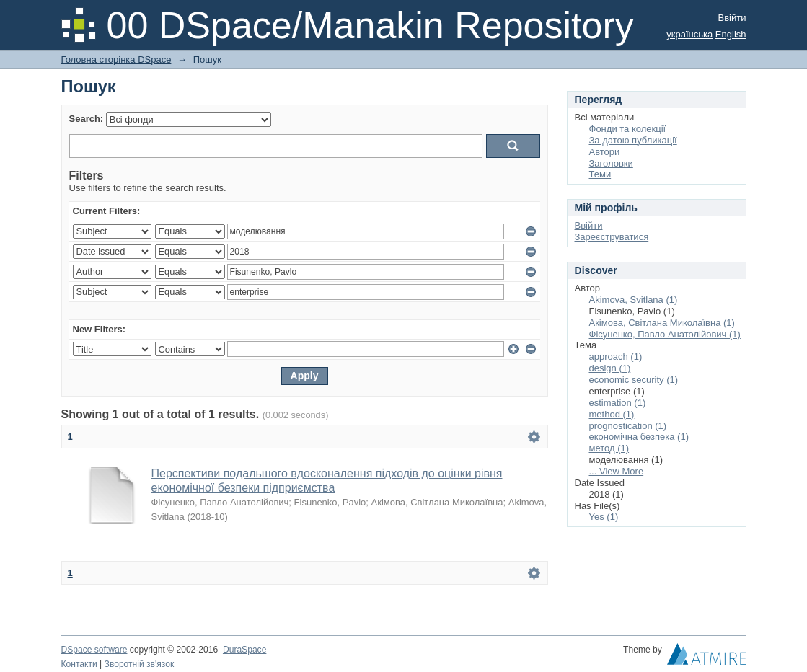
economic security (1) (634, 380)
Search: (87, 119)
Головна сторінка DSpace (116, 59)
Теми (600, 174)
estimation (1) (618, 403)
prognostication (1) (628, 426)
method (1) (612, 414)
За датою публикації (633, 140)
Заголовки (611, 163)
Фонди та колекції (628, 129)
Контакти (79, 664)
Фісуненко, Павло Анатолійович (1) (665, 334)
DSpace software (94, 650)
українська (689, 34)
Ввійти (732, 18)
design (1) (610, 368)
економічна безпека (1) (639, 437)
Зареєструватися (612, 237)
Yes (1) (604, 517)
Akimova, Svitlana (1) (634, 300)
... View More (617, 471)
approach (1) (616, 357)
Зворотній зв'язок (140, 664)
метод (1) (609, 448)
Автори (605, 152)
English (731, 34)
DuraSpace (244, 650)
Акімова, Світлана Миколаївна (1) (662, 323)
